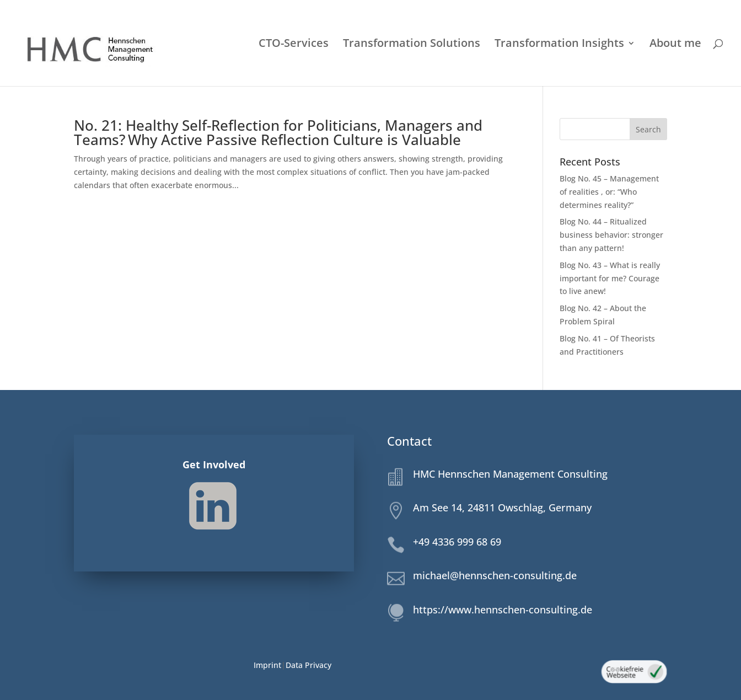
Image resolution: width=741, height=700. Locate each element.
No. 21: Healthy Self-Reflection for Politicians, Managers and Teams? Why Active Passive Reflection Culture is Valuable (278, 132)
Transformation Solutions (412, 45)
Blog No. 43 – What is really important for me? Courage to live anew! (610, 278)
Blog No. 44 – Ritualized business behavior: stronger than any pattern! (611, 235)
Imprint (267, 665)
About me (675, 45)
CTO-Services (294, 45)
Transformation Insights (559, 45)
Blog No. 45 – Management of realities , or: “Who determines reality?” (609, 192)
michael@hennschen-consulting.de (495, 575)
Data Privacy (308, 665)
